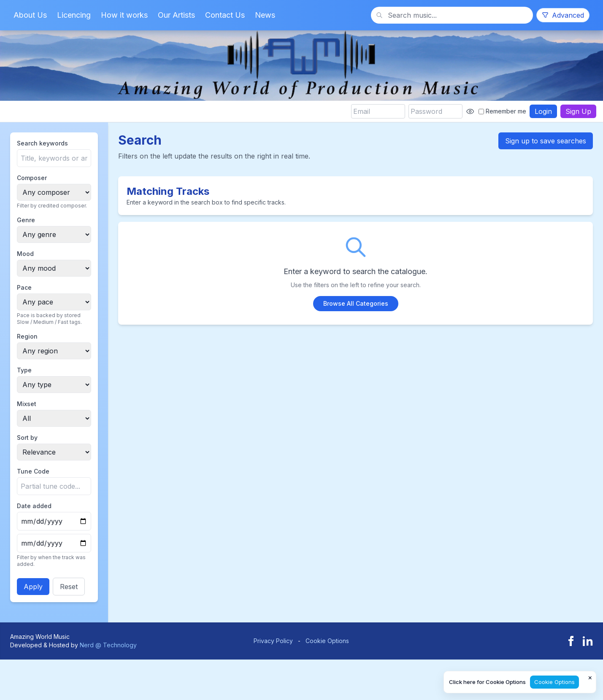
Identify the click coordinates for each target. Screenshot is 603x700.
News (265, 15)
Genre (26, 220)
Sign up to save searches (546, 141)
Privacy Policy (273, 641)
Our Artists (176, 15)
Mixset (27, 404)
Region (27, 336)
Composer (32, 178)
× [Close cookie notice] (590, 677)
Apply (33, 587)
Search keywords (42, 143)
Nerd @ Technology (108, 645)
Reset (69, 587)
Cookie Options (327, 641)
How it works (124, 15)
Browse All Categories (356, 303)
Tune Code (33, 471)
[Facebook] (571, 641)
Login (543, 111)
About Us (30, 15)
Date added (34, 506)
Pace (24, 287)
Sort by (27, 437)
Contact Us (225, 15)
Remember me (502, 111)
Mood (25, 254)
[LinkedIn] (588, 641)
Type (24, 370)
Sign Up (578, 111)
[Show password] (470, 111)
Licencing (74, 15)
